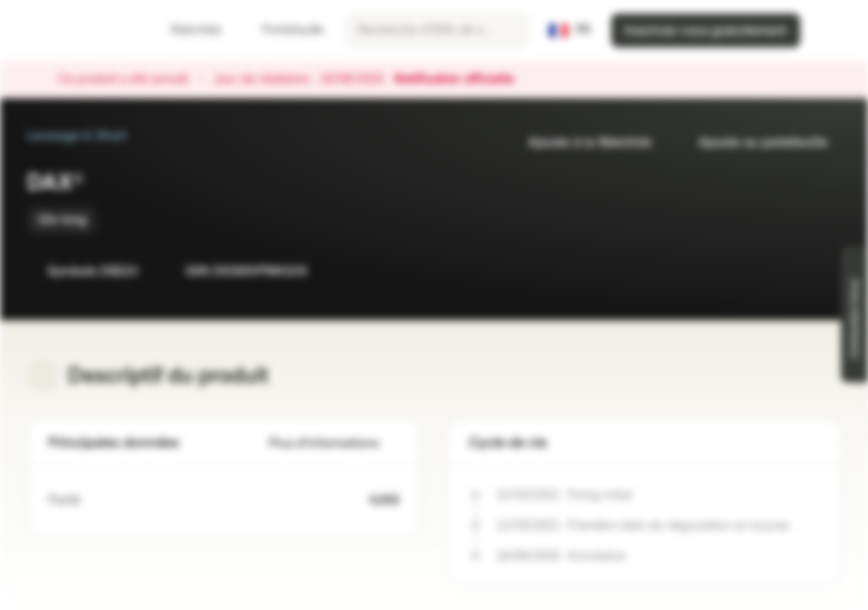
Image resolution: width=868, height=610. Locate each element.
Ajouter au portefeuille (753, 143)
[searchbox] (438, 30)
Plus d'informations (334, 444)
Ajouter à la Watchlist (579, 143)
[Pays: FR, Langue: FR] (570, 30)
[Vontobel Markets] (73, 30)
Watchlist (186, 30)
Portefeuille (283, 30)
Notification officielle (462, 80)
